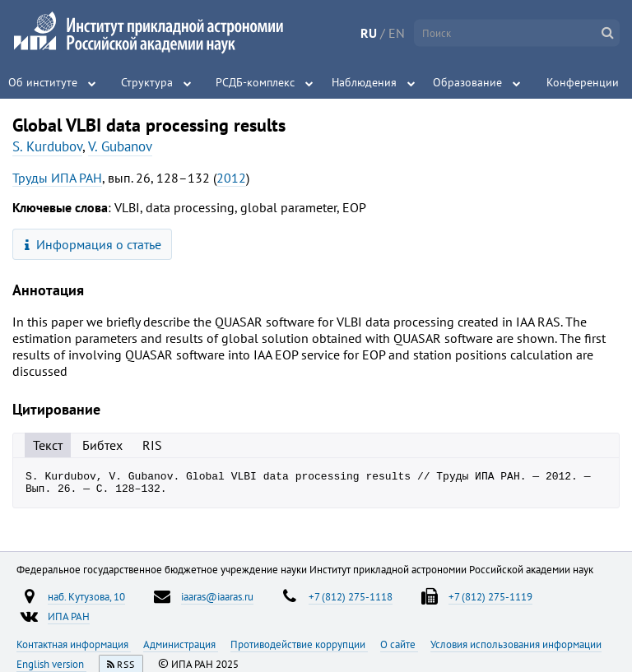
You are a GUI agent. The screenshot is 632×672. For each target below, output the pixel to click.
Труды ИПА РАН (57, 178)
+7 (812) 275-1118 (351, 601)
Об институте (43, 82)
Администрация (181, 649)
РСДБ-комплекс (255, 82)
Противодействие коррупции (299, 649)
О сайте (399, 649)
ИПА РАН (69, 621)
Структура (147, 82)
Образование (467, 82)
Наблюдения (364, 82)
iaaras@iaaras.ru (217, 601)
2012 (231, 178)
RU (369, 33)
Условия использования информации (516, 649)
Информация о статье (93, 244)
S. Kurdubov (47, 146)
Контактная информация (74, 649)
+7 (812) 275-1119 (490, 601)
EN (397, 33)
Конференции (583, 82)
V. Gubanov (120, 146)
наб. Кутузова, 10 (86, 601)
